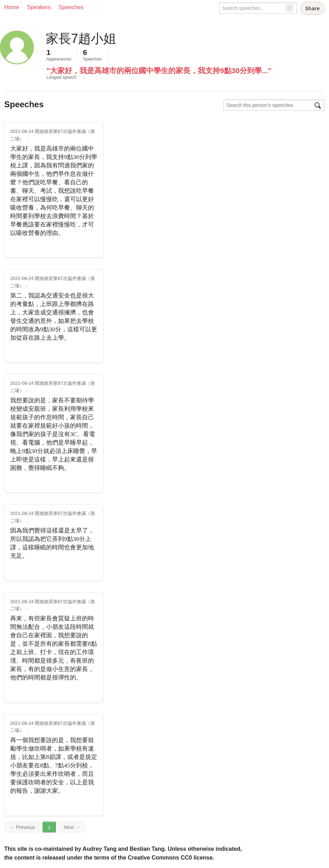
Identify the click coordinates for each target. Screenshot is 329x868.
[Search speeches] (258, 8)
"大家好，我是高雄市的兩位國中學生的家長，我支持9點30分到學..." (159, 71)
